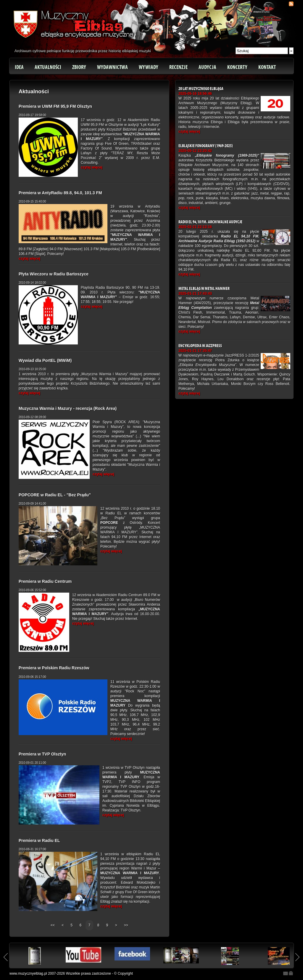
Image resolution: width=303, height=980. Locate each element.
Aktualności (48, 67)
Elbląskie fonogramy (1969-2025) (206, 146)
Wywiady (149, 67)
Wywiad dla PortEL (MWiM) (45, 360)
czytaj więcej (92, 167)
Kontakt (267, 67)
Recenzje (178, 67)
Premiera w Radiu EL (39, 841)
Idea (19, 67)
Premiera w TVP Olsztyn (42, 754)
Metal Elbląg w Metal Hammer (204, 289)
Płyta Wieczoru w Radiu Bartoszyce (54, 274)
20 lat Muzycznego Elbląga (201, 89)
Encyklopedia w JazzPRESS (200, 346)
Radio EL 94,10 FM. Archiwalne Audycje (210, 222)
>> (126, 925)
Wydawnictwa (112, 67)
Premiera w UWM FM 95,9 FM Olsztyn (55, 106)
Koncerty (237, 67)
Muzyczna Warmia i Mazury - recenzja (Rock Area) (68, 408)
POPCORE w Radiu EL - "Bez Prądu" (55, 495)
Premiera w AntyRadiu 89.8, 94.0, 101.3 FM (60, 193)
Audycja (207, 67)
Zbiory (79, 67)
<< (53, 925)
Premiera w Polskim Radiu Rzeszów (54, 668)
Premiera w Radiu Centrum (45, 581)
